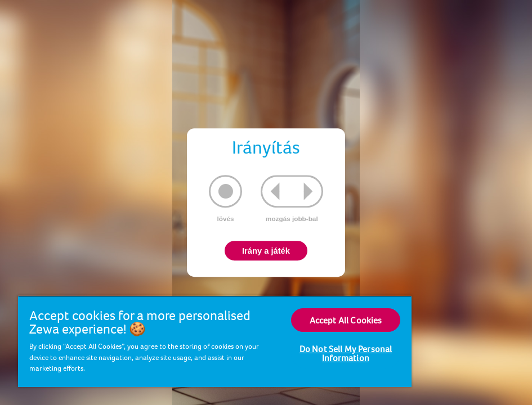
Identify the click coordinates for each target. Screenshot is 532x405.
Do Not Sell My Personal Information (346, 353)
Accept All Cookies (346, 320)
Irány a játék (266, 251)
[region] (215, 341)
